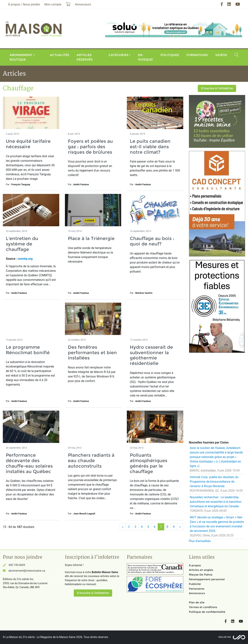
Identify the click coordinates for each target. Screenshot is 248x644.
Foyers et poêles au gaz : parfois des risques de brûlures (90, 147)
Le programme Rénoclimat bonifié (28, 350)
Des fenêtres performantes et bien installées (92, 353)
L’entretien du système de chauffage (22, 244)
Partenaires (197, 589)
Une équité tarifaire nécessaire (28, 144)
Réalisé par (225, 637)
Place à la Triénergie (91, 238)
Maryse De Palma (201, 575)
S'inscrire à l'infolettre (217, 88)
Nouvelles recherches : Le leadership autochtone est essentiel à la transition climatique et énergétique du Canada (216, 502)
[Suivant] (180, 527)
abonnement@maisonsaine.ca (27, 571)
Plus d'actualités (200, 541)
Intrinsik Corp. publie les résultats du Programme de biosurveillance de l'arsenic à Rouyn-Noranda (214, 482)
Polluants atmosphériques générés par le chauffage (149, 463)
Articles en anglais (201, 570)
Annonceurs (197, 593)
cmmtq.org (25, 259)
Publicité (195, 584)
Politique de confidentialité (207, 612)
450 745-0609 (17, 565)
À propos (195, 565)
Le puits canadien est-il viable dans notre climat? (150, 147)
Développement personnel (207, 579)
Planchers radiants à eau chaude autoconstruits (91, 461)
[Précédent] (123, 527)
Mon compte (53, 4)
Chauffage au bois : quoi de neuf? (152, 241)
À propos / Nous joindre (24, 4)
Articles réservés (85, 57)
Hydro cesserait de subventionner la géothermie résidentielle (151, 355)
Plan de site (197, 602)
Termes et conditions (203, 607)
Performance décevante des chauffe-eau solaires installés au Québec (29, 463)
